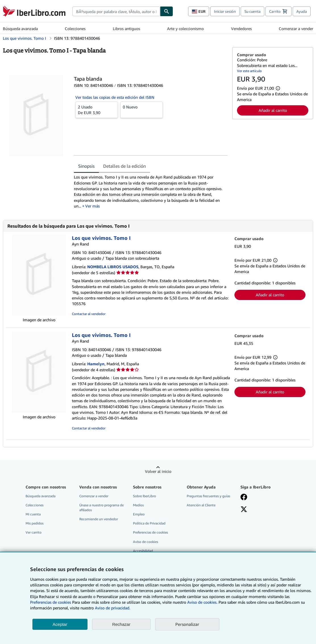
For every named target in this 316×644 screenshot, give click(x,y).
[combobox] (116, 11)
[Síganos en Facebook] (244, 498)
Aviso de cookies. (202, 602)
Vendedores (241, 29)
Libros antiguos (126, 29)
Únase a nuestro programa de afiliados (101, 507)
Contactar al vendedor (89, 314)
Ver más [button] (92, 206)
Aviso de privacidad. (113, 608)
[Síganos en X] (244, 510)
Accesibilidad (143, 551)
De (97, 110)
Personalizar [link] (187, 624)
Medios (138, 505)
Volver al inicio (158, 471)
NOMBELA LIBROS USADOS (113, 267)
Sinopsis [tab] (86, 166)
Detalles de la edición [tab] (124, 166)
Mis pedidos (35, 523)
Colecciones (75, 29)
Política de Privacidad (149, 523)
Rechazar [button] (121, 624)
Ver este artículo (249, 71)
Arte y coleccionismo (185, 29)
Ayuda (302, 11)
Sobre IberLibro (145, 496)
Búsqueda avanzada (20, 29)
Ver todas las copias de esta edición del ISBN (115, 97)
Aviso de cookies (145, 542)
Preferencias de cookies (51, 602)
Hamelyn (96, 364)
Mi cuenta (33, 514)
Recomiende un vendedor (99, 519)
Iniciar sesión (225, 11)
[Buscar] (167, 11)
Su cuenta (252, 11)
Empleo (139, 514)
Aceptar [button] (60, 624)
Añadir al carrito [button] (273, 110)
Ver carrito (34, 532)
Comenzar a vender (296, 29)
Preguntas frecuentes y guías (208, 496)
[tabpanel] (151, 192)
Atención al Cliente (201, 505)
